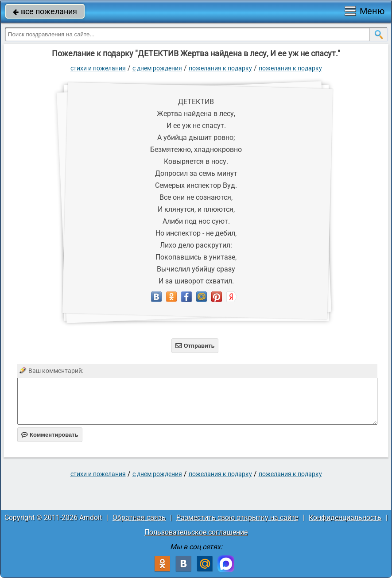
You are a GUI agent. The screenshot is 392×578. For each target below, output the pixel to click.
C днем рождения (157, 68)
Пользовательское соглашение (196, 532)
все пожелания (45, 11)
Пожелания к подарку (220, 68)
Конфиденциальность (345, 518)
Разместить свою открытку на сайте (237, 518)
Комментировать (50, 435)
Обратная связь (139, 518)
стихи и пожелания (98, 68)
